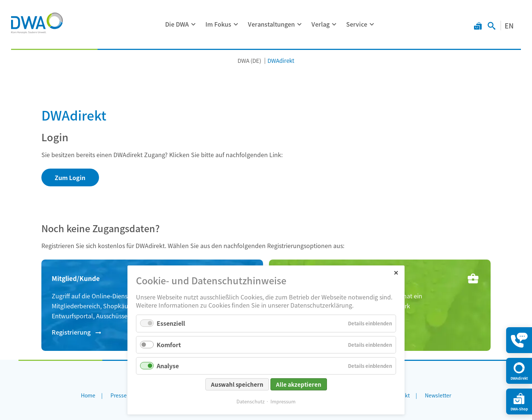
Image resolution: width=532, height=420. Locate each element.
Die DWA (177, 24)
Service (357, 24)
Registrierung (71, 332)
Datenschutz (250, 401)
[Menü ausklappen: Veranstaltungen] (300, 24)
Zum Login (70, 177)
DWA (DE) (249, 60)
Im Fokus (218, 24)
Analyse (168, 366)
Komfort (169, 345)
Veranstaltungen (271, 24)
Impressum (283, 401)
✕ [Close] (396, 272)
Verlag (320, 24)
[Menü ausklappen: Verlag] (334, 24)
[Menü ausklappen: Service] (372, 24)
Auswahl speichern (237, 384)
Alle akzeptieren (299, 384)
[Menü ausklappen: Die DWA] (194, 24)
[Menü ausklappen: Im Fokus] (236, 24)
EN (509, 26)
